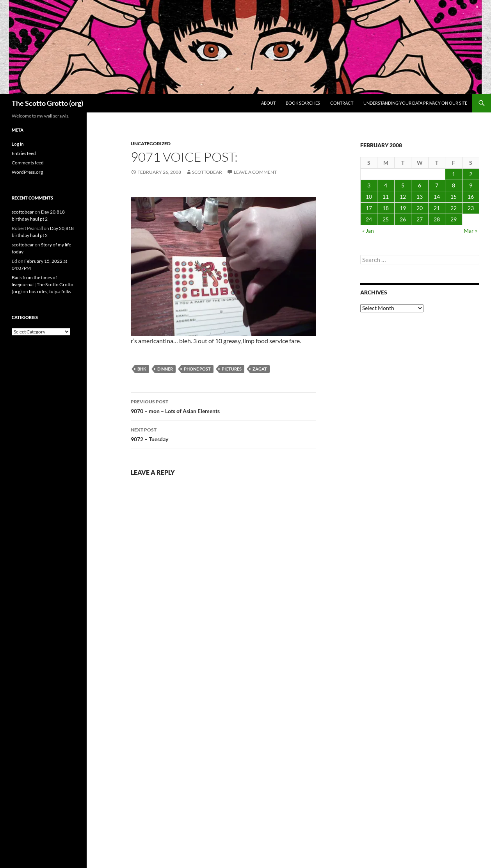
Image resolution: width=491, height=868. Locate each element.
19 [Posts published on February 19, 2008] (403, 208)
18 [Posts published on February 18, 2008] (386, 208)
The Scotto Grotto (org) (47, 103)
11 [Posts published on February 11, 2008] (386, 197)
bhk (142, 369)
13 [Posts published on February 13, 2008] (420, 197)
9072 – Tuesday (223, 434)
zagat (260, 369)
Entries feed (24, 153)
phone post (197, 369)
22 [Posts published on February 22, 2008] (454, 208)
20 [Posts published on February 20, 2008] (420, 208)
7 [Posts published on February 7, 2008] (437, 185)
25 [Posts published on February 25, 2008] (386, 219)
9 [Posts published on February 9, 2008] (471, 185)
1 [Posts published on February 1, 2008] (454, 174)
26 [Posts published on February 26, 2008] (403, 219)
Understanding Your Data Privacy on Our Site (415, 103)
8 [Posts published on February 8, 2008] (454, 185)
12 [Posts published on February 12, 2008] (403, 197)
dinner (165, 369)
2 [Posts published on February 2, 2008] (471, 174)
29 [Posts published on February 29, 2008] (454, 219)
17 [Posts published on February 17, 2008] (369, 208)
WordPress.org (27, 172)
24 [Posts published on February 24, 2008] (369, 219)
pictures (232, 369)
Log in (18, 144)
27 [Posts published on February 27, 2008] (420, 219)
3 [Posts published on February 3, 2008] (369, 185)
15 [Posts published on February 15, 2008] (454, 197)
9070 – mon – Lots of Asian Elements (223, 406)
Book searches (303, 103)
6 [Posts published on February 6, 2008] (420, 185)
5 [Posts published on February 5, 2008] (403, 185)
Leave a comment (255, 172)
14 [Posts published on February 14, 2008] (437, 197)
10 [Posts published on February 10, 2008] (369, 197)
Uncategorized (151, 143)
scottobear (207, 172)
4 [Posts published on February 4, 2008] (386, 185)
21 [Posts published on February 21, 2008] (437, 208)
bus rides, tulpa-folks (50, 291)
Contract (342, 103)
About (268, 103)
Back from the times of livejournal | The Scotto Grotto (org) (43, 284)
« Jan (368, 231)
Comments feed (28, 163)
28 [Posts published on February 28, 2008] (437, 219)
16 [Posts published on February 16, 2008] (471, 197)
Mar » (471, 231)
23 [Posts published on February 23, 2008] (471, 208)
